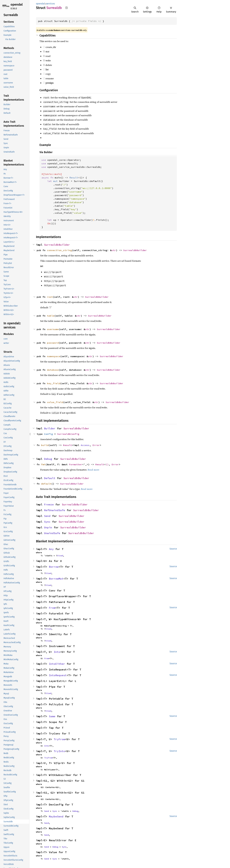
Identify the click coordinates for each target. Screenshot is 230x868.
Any (51, 549)
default (46, 484)
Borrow (54, 567)
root (50, 297)
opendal (17, 4)
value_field (55, 402)
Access (85, 445)
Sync (47, 522)
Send (47, 516)
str (114, 250)
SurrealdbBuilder (57, 245)
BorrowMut (56, 579)
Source (173, 549)
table (51, 316)
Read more (93, 470)
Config (48, 434)
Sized (60, 556)
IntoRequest (58, 675)
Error (96, 445)
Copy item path (67, 8)
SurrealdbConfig (68, 434)
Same (52, 716)
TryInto (59, 751)
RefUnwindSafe (55, 510)
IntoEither (57, 664)
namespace (54, 356)
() (107, 464)
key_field (54, 383)
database (53, 370)
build (45, 445)
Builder (50, 428)
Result (68, 445)
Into (57, 652)
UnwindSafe (52, 533)
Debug (48, 459)
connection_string (59, 250)
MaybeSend (56, 816)
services (50, 4)
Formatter (76, 464)
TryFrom (59, 739)
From (52, 608)
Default (50, 478)
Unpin (48, 527)
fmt (43, 464)
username (53, 329)
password (53, 343)
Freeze (49, 504)
